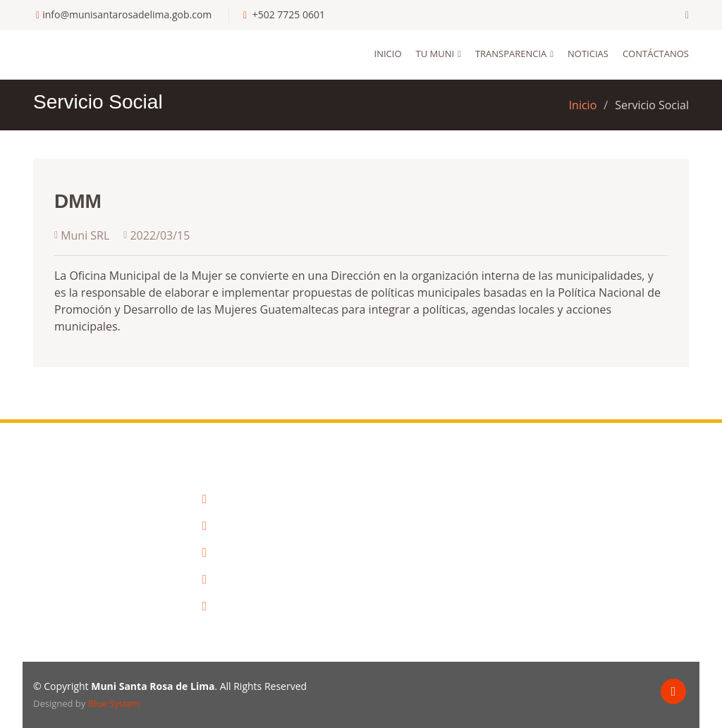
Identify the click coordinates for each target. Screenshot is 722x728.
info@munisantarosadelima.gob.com (127, 14)
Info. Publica (237, 526)
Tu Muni (435, 54)
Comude (228, 553)
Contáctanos (656, 54)
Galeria (225, 579)
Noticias (588, 54)
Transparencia (511, 54)
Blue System (114, 703)
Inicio (388, 54)
